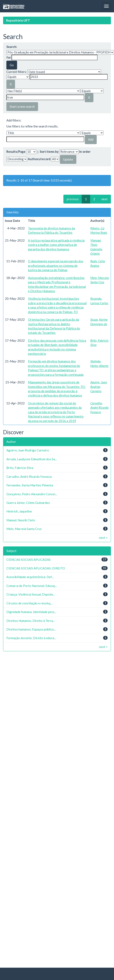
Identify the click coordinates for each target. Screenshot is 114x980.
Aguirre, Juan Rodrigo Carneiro (99, 387)
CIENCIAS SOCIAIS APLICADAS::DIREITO (36, 568)
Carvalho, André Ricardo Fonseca (99, 408)
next (105, 199)
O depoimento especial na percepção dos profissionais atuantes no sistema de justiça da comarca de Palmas (56, 266)
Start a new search (22, 106)
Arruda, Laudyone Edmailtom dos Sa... (32, 459)
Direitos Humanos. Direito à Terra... (31, 621)
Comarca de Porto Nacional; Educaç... (32, 586)
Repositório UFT (18, 20)
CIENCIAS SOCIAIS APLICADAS (28, 560)
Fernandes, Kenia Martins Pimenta (30, 485)
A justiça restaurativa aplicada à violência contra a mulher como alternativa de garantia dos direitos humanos (56, 245)
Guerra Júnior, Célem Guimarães (28, 503)
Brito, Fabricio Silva (20, 468)
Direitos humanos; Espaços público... (31, 629)
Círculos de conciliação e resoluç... (29, 603)
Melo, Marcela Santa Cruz (24, 529)
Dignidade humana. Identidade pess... (31, 612)
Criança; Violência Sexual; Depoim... (31, 594)
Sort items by (49, 152)
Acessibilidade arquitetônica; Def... (30, 577)
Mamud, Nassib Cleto (21, 520)
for (9, 57)
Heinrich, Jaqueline (19, 511)
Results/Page (16, 152)
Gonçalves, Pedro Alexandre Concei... (32, 494)
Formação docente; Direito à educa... (31, 638)
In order (85, 152)
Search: (12, 47)
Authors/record (39, 159)
